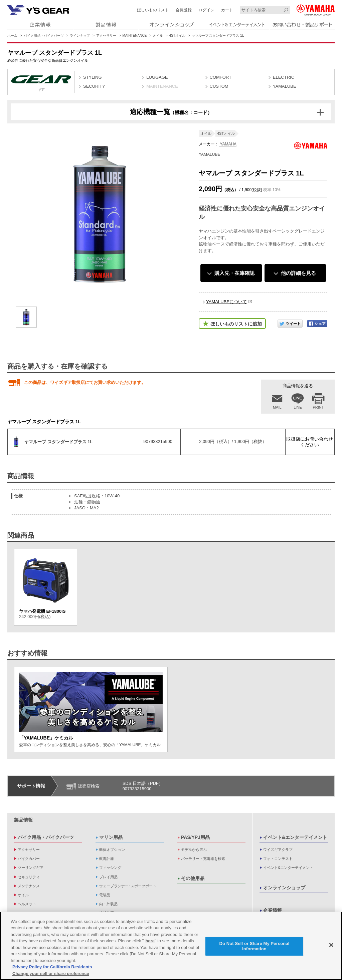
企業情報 (273, 910)
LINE (298, 407)
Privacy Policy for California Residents (52, 969)
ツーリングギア (31, 868)
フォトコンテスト (278, 859)
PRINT (318, 407)
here (150, 943)
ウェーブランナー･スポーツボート (128, 886)
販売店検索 (89, 786)
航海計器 (107, 859)
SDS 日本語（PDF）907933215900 (143, 786)
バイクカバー (29, 859)
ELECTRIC (284, 77)
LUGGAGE (157, 77)
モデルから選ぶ (194, 850)
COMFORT (221, 77)
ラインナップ (80, 36)
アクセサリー (106, 36)
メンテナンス (29, 886)
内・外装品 (108, 904)
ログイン (206, 10)
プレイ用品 (108, 877)
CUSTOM (219, 86)
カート (227, 10)
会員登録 (184, 10)
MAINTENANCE (135, 36)
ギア (41, 83)
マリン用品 (111, 837)
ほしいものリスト (153, 10)
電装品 (105, 895)
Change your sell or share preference (51, 976)
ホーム (12, 36)
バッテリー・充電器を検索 (203, 859)
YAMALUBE (285, 86)
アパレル (25, 913)
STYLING (93, 77)
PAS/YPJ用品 (195, 837)
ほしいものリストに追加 (236, 324)
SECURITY (94, 86)
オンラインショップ (284, 888)
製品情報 (23, 820)
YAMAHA (228, 144)
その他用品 (193, 878)
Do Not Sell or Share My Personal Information (254, 948)
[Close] (331, 947)
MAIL (277, 407)
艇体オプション (112, 850)
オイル (158, 36)
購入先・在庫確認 (234, 273)
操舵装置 (107, 913)
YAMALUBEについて (226, 302)
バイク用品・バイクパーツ (44, 36)
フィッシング (110, 868)
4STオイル (177, 36)
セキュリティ (29, 877)
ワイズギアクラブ (278, 850)
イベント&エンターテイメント (295, 837)
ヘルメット (27, 904)
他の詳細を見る (298, 273)
